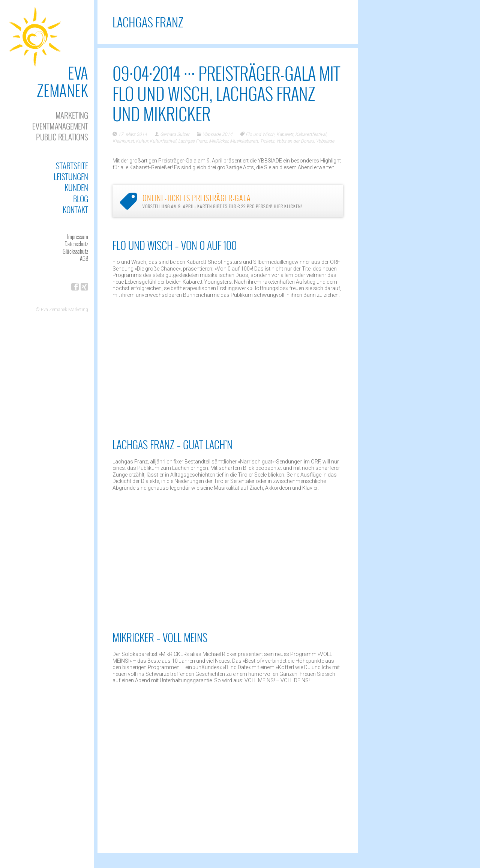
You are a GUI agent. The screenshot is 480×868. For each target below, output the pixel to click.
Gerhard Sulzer (175, 134)
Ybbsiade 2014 (217, 134)
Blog (81, 199)
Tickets (267, 141)
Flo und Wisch (260, 134)
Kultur (142, 141)
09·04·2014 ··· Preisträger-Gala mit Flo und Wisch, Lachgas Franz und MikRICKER (226, 93)
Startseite (72, 166)
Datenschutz (76, 244)
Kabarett (285, 134)
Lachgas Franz (193, 141)
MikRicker (218, 141)
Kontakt (75, 210)
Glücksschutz (75, 251)
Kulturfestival (163, 141)
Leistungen (71, 177)
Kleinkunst (123, 141)
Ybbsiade (325, 141)
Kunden (76, 187)
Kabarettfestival (311, 134)
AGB (84, 258)
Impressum (78, 236)
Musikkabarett (244, 141)
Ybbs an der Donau (295, 141)
